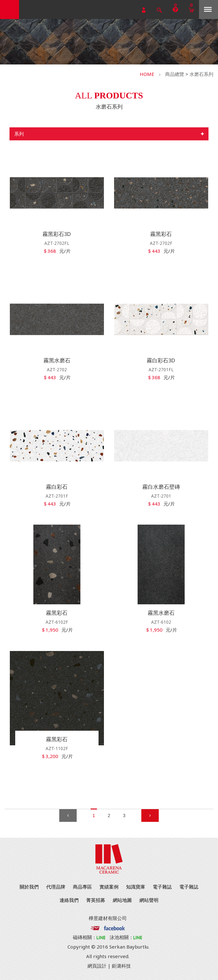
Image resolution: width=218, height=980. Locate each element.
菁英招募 (96, 900)
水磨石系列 (201, 74)
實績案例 (109, 887)
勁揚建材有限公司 (10, 10)
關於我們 (29, 887)
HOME (147, 74)
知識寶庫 (136, 887)
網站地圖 (122, 900)
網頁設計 (97, 966)
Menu (208, 9)
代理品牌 (56, 887)
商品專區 (82, 887)
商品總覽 (175, 74)
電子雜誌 (162, 887)
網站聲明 (149, 900)
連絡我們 (69, 900)
